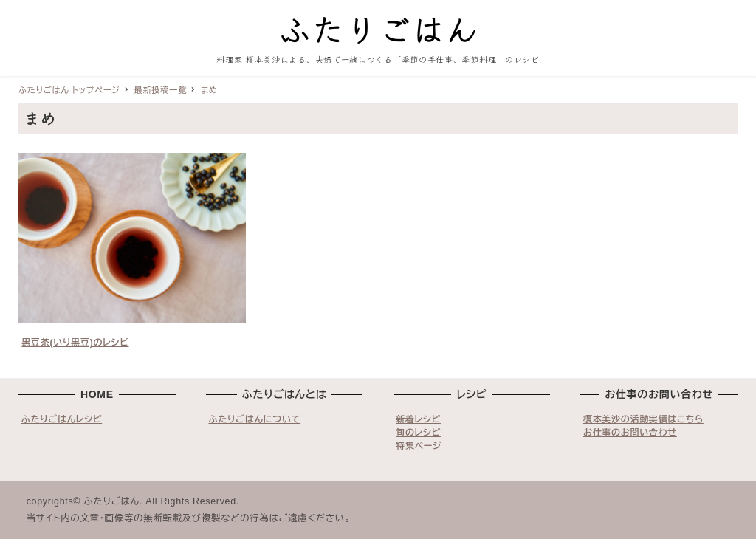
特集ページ (419, 446)
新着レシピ (418, 419)
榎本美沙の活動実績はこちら (643, 419)
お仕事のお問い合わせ (630, 433)
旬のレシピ (418, 433)
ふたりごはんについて (254, 419)
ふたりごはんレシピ (62, 419)
